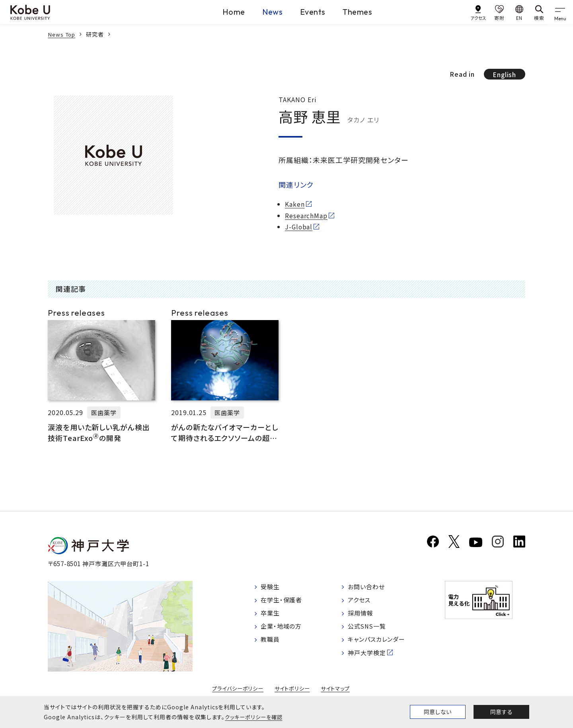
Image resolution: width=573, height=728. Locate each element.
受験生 (271, 590)
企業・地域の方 (283, 631)
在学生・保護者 (283, 604)
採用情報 (365, 617)
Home (213, 12)
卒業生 (271, 617)
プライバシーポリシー (236, 692)
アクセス (363, 604)
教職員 (271, 644)
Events (310, 12)
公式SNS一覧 (372, 631)
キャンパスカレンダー (382, 644)
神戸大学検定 (372, 657)
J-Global (299, 227)
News (260, 12)
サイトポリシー (293, 692)
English (504, 74)
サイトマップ (338, 692)
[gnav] (561, 12)
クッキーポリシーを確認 (255, 717)
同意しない (438, 712)
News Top (62, 34)
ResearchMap (306, 216)
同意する (501, 712)
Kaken (295, 204)
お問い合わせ (371, 590)
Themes (365, 12)
